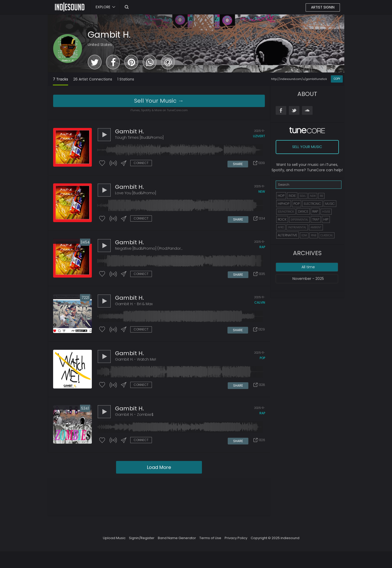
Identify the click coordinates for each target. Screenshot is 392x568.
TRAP (316, 219)
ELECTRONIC (312, 204)
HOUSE (326, 212)
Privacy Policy (236, 541)
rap (262, 248)
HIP (326, 219)
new (262, 192)
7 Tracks (60, 79)
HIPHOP (284, 204)
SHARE (238, 163)
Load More (159, 470)
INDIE (292, 196)
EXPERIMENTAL (299, 220)
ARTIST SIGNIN (322, 7)
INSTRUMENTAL (297, 227)
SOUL (303, 196)
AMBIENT (316, 227)
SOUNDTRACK (286, 212)
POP (297, 204)
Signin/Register (142, 541)
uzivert (259, 136)
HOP (281, 196)
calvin (260, 304)
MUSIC (330, 204)
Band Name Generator (177, 541)
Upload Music (114, 541)
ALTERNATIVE (288, 235)
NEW (313, 196)
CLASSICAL (327, 235)
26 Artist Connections (93, 79)
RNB (314, 235)
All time (308, 267)
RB (321, 196)
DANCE (303, 211)
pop (262, 360)
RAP (315, 211)
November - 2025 (308, 279)
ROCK (282, 219)
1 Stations (126, 79)
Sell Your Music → (159, 101)
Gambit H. (109, 35)
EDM (304, 235)
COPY (337, 79)
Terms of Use (210, 541)
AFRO (281, 227)
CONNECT (141, 163)
